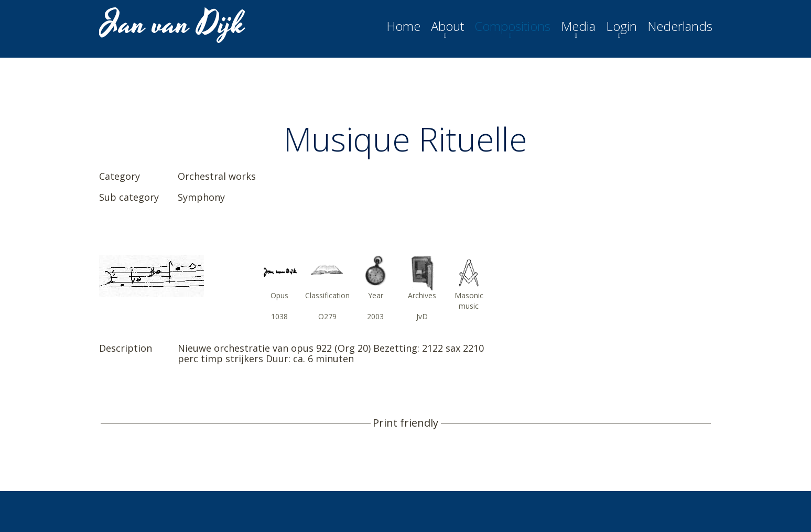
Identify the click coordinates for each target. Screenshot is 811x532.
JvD (422, 316)
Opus (279, 295)
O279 (327, 316)
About (447, 26)
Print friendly (405, 423)
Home (403, 26)
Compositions (512, 26)
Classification (327, 295)
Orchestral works (217, 176)
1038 (279, 316)
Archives (422, 295)
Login (621, 26)
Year (376, 295)
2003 (375, 316)
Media (578, 26)
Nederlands (680, 26)
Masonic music (469, 301)
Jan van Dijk (173, 24)
